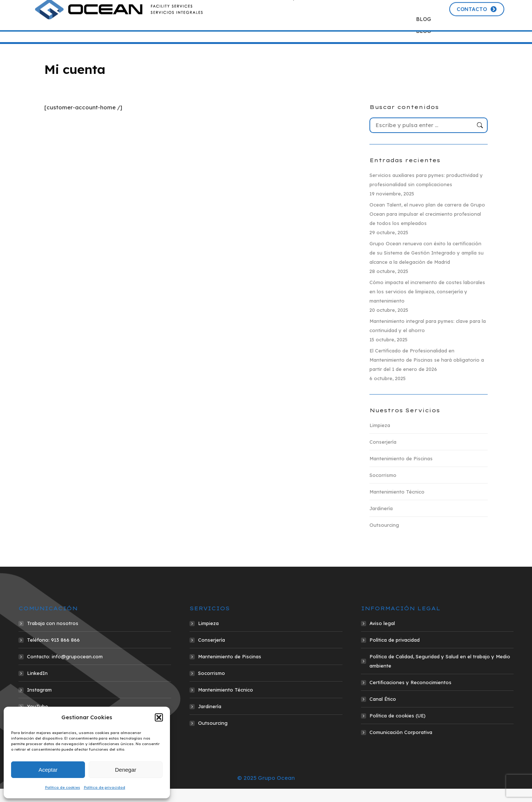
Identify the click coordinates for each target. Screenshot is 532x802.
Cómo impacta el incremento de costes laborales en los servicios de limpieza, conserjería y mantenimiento (427, 305)
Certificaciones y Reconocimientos (410, 696)
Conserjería (383, 455)
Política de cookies (63, 787)
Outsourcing (384, 538)
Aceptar (48, 770)
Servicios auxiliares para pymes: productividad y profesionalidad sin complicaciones (426, 193)
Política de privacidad (105, 787)
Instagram (39, 703)
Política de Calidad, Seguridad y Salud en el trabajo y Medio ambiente (440, 674)
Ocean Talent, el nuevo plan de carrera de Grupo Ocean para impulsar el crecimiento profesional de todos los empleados (427, 227)
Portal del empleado (415, 8)
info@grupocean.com (352, 8)
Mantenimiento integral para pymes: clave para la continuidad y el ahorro (428, 339)
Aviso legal (382, 637)
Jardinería (381, 522)
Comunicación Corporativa (401, 745)
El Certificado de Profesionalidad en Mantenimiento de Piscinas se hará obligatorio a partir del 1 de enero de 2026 (427, 373)
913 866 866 (295, 8)
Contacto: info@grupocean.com (65, 670)
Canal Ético (383, 712)
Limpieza (380, 438)
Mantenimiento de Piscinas (401, 472)
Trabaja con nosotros (53, 637)
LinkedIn (37, 686)
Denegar (126, 770)
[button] (159, 717)
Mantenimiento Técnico (397, 505)
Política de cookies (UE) (398, 729)
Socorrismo (383, 488)
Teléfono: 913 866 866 (53, 653)
